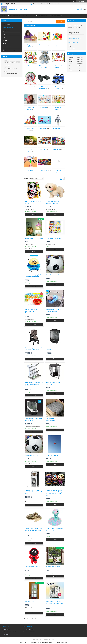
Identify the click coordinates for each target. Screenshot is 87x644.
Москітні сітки (29, 87)
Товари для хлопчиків (58, 88)
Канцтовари (57, 149)
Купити (34, 215)
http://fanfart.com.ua (75, 38)
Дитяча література (29, 150)
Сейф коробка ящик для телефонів (53, 383)
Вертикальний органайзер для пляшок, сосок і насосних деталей (34, 384)
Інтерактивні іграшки (31, 46)
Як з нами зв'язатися (30, 632)
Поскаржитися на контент (46, 642)
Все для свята (43, 108)
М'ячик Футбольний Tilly (53, 275)
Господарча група (58, 171)
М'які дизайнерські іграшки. (44, 67)
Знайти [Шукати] (60, 22)
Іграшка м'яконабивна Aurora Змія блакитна (54, 529)
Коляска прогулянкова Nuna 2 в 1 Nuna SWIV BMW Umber (34, 349)
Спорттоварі (43, 128)
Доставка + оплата (30, 630)
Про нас (25, 16)
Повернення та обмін (56, 16)
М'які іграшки (57, 128)
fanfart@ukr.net (74, 42)
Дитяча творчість (57, 46)
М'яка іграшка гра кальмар (33, 567)
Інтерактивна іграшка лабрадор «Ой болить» (52, 202)
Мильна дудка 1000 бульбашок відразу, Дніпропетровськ (31, 311)
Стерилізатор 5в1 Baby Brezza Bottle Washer (34, 420)
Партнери (6, 634)
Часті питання (7, 47)
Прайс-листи (6, 31)
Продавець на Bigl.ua (43, 641)
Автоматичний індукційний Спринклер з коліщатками (33, 276)
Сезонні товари (30, 171)
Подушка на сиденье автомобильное (52, 420)
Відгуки (5, 44)
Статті (5, 37)
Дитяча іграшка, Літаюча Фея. (34, 238)
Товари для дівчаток (30, 108)
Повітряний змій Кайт (52, 455)
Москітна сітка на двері (53, 567)
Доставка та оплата (42, 16)
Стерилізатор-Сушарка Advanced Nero (52, 349)
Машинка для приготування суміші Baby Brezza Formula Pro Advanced (34, 492)
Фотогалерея (7, 24)
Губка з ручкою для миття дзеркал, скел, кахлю (53, 310)
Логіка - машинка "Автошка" (54, 238)
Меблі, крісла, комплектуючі (44, 88)
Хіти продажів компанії (10, 632)
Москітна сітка (29, 602)
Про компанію (7, 630)
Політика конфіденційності (60, 642)
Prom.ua (52, 639)
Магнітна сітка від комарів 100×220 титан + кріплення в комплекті (54, 603)
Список (64, 178)
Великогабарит (43, 170)
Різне (29, 66)
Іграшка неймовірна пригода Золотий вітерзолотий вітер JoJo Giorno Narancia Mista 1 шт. (54, 493)
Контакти (31, 16)
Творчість (43, 149)
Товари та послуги (13, 16)
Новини (5, 34)
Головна (4, 16)
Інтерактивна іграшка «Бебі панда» (33, 202)
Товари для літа (44, 45)
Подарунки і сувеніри (58, 67)
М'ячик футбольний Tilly (32, 455)
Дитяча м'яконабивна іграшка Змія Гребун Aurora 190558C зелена (34, 530)
